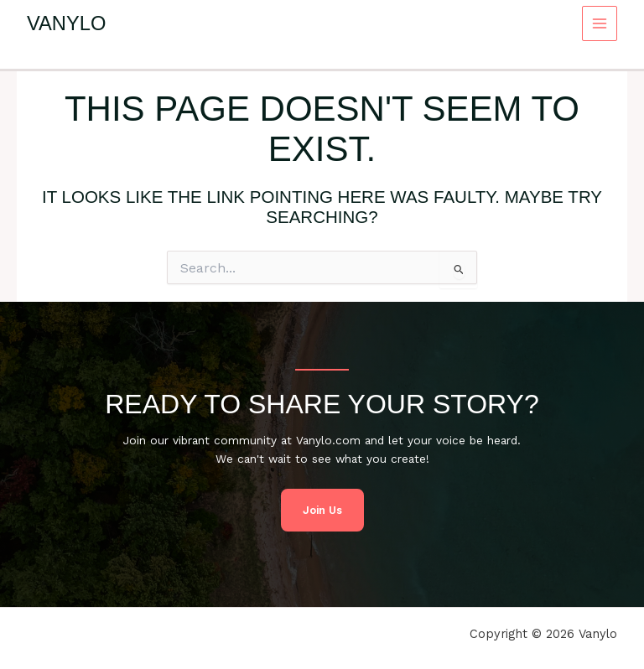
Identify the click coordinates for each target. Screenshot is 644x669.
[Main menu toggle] (600, 24)
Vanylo (66, 23)
